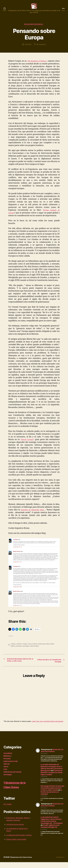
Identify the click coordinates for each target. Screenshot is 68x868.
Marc (49, 647)
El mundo (7, 764)
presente (19, 649)
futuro (30, 647)
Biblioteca (7, 762)
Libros (6, 772)
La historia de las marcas (15, 830)
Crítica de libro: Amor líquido (16, 845)
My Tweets (8, 810)
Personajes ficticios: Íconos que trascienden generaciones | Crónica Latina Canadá (52, 794)
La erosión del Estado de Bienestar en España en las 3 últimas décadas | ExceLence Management (52, 773)
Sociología (8, 780)
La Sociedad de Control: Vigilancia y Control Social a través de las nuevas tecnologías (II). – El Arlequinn (52, 826)
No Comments (41, 48)
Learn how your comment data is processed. (48, 727)
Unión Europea (35, 649)
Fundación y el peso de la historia (52, 756)
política (13, 649)
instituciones (43, 647)
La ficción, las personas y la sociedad (51, 798)
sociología (26, 649)
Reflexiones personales (34, 27)
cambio (13, 647)
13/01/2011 (28, 48)
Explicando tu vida (11, 767)
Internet (7, 770)
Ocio (5, 775)
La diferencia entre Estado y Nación (19, 841)
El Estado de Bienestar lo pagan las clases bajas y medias (52, 778)
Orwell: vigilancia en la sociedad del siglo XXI (50, 832)
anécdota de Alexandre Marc (33, 513)
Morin (53, 647)
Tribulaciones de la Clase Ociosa (17, 790)
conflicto (19, 647)
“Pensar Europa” (27, 443)
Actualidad (8, 759)
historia (36, 647)
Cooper (25, 647)
